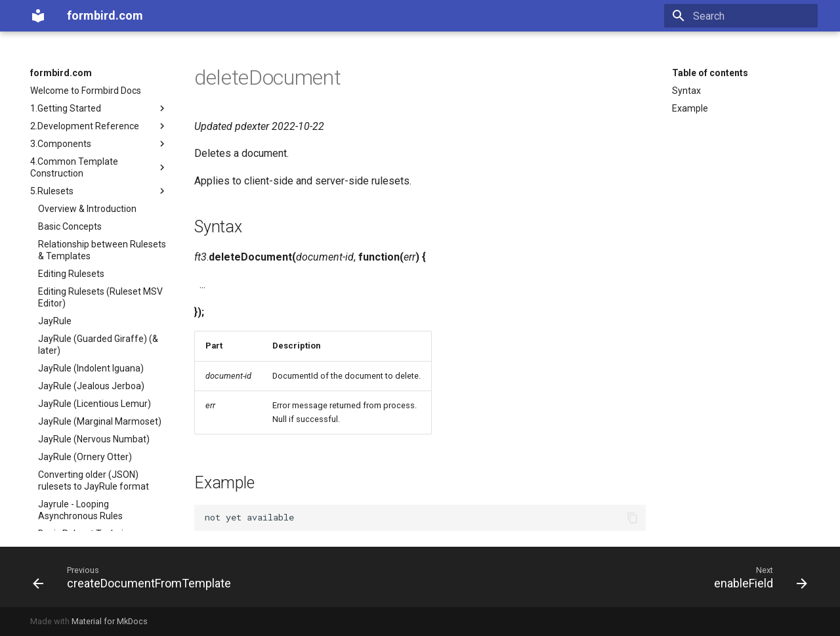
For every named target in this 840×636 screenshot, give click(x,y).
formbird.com (61, 73)
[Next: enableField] (757, 577)
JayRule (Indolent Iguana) (91, 368)
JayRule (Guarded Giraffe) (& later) (98, 345)
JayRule (55, 321)
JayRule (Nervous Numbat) (94, 439)
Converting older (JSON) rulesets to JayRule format (94, 480)
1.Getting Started (99, 108)
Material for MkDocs (110, 621)
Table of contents (710, 73)
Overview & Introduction (87, 209)
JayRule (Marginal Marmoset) (100, 421)
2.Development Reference (99, 126)
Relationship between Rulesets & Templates (102, 250)
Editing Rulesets (71, 274)
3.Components (99, 144)
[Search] (741, 16)
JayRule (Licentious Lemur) (94, 404)
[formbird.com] (38, 16)
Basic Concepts (70, 226)
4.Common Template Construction (99, 167)
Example (690, 108)
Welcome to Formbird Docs (86, 91)
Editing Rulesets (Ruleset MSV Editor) (100, 297)
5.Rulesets (99, 191)
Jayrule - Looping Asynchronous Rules (80, 510)
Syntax (686, 91)
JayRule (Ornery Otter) (85, 457)
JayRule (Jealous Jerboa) (91, 386)
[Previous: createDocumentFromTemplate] (136, 577)
